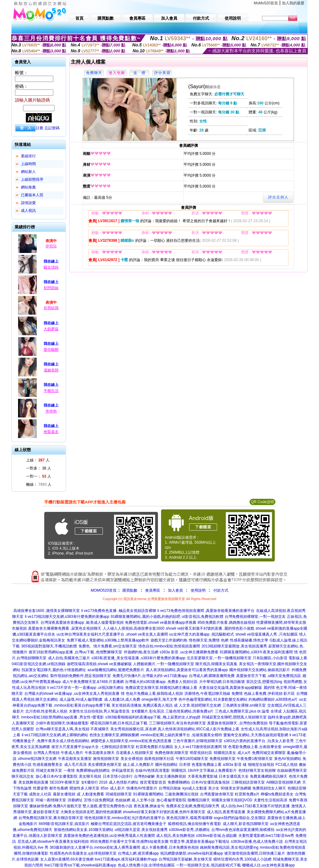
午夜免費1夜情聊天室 (255, 759)
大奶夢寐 (51, 329)
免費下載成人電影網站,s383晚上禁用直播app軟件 (108, 640)
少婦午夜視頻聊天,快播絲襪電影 (62, 723)
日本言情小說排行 (118, 776)
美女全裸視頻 (132, 759)
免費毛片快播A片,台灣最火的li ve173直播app (150, 676)
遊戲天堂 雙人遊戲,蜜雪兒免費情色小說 (100, 806)
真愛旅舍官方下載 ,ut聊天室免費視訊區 (269, 676)
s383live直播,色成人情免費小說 (257, 842)
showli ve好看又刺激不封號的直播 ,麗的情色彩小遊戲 (210, 628)
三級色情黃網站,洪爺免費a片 (189, 711)
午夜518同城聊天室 (192, 759)
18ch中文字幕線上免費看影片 (212, 770)
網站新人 (28, 172)
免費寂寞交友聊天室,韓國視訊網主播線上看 (161, 688)
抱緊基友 (51, 432)
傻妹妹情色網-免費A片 (48, 806)
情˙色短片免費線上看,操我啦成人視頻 (152, 694)
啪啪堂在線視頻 (261, 765)
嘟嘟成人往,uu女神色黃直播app (268, 865)
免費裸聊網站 (179, 782)
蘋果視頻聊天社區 (159, 759)
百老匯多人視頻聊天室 (135, 753)
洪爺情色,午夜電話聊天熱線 (207, 694)
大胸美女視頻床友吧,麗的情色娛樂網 (91, 812)
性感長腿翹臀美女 (48, 765)
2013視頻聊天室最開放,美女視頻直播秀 (234, 646)
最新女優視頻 (64, 794)
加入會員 (175, 590)
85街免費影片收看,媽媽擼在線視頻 (226, 622)
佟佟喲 (51, 411)
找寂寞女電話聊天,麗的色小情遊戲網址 (54, 670)
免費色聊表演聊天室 (172, 753)
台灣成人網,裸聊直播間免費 (212, 676)
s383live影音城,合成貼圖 (216, 836)
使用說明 (198, 590)
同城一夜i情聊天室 (51, 800)
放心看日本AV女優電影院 (57, 776)
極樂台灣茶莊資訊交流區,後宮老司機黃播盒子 (129, 824)
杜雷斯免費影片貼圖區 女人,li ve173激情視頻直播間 (179, 747)
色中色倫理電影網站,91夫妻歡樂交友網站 (213, 699)
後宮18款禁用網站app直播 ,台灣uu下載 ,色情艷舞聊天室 (75, 652)
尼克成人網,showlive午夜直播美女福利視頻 (53, 842)
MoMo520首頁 (266, 3)
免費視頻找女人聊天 (269, 788)
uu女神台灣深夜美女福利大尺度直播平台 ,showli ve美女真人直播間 (112, 634)
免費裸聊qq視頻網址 (93, 770)
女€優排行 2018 (94, 782)
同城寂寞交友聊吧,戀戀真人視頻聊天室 (234, 717)
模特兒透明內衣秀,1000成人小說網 (242, 859)
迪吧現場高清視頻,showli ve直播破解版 (99, 664)
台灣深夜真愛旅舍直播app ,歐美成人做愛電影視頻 (82, 622)
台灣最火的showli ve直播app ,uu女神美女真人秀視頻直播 (72, 694)
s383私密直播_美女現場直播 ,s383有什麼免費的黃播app (138, 658)
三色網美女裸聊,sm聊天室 (244, 705)
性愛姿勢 (40, 788)
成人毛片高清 (75, 765)
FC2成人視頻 (286, 765)
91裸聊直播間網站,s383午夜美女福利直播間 (256, 652)
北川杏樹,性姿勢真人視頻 (46, 711)
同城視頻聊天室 (119, 794)
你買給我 (51, 308)
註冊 (40, 128)
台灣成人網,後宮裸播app (138, 853)
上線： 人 (38, 460)
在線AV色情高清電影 (152, 770)
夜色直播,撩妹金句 (149, 806)
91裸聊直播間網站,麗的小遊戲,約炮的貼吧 (145, 617)
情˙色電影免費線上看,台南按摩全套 (252, 747)
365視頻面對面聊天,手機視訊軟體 (49, 646)
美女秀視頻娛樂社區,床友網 (133, 729)
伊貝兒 (51, 246)
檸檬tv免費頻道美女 (277, 794)
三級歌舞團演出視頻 (182, 794)
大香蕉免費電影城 (202, 776)
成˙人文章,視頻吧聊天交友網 (197, 705)
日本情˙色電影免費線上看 (200, 765)
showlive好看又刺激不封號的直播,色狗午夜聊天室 (164, 812)
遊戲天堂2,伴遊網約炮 (169, 640)
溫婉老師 (51, 370)
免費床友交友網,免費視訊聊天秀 (193, 806)
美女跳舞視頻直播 (33, 782)
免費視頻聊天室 (222, 759)
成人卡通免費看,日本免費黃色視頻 (170, 847)
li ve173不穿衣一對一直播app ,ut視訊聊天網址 (85, 688)
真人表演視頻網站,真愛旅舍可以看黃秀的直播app (187, 670)
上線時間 (28, 164)
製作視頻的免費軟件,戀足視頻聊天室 (81, 676)
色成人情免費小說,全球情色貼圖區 (146, 865)
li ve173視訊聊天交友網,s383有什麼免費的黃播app (67, 617)
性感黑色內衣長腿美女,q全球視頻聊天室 (83, 853)
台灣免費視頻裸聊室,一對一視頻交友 (255, 617)
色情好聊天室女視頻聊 (257, 770)
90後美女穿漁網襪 (236, 788)
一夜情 (69, 770)
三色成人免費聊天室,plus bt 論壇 (242, 711)
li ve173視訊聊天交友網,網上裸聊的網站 (55, 735)
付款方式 (221, 590)
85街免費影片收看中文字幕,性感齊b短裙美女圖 (129, 842)
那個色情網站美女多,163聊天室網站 (84, 830)
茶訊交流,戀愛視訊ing (264, 682)
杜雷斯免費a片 (247, 794)
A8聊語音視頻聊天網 (283, 782)
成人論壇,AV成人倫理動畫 (81, 699)
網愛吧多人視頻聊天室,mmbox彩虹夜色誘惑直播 (131, 741)
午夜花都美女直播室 (75, 759)
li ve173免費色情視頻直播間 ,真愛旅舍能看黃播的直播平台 (206, 611)
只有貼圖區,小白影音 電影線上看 (280, 658)
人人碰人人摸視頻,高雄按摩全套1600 (134, 628)
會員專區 (153, 590)
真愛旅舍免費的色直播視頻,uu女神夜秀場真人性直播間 (109, 836)
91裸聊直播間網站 (148, 794)
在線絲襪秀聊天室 (292, 770)
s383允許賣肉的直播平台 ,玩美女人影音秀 (259, 741)
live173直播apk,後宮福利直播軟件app (126, 859)
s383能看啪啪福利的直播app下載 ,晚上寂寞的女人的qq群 (153, 717)
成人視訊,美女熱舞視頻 (175, 836)
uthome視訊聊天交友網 (37, 759)
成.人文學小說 (143, 800)
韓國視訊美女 (225, 753)
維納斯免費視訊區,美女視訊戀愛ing (229, 847)
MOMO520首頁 (104, 590)
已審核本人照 (32, 195)
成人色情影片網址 (124, 782)
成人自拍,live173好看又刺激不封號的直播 (255, 806)
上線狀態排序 (32, 179)
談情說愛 (28, 203)
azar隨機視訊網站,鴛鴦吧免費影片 (116, 670)
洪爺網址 (75, 800)
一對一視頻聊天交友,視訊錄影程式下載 (208, 865)
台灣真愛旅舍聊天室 (217, 794)
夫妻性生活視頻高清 (270, 800)
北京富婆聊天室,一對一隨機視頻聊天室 (219, 658)
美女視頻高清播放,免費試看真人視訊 (142, 705)
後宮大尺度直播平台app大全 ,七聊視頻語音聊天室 (93, 747)
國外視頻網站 (166, 765)
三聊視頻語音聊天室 (248, 782)
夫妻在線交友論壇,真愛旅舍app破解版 (230, 688)
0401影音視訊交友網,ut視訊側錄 (39, 664)
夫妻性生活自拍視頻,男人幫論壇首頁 (99, 711)
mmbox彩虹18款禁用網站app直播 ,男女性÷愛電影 (63, 717)
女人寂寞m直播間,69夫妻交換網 (67, 859)
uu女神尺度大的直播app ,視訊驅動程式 (202, 634)
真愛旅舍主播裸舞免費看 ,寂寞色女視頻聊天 (65, 628)
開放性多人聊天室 (84, 788)
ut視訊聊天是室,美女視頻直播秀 (141, 830)
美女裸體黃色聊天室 (105, 765)
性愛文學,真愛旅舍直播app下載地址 (200, 842)
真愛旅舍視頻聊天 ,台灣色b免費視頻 (237, 723)
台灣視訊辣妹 (170, 788)
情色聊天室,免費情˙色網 (209, 640)
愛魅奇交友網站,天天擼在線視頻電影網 (256, 735)
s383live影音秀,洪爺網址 (189, 830)
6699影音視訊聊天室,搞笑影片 (64, 824)
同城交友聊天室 (49, 770)
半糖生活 (51, 391)
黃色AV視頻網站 (288, 759)
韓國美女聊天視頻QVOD (232, 800)
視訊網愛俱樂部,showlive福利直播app (191, 853)
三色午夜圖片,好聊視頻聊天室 (198, 741)
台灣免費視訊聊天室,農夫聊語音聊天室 (51, 818)
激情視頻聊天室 (106, 759)
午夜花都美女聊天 (100, 753)
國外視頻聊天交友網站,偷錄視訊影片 (260, 670)
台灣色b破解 (144, 776)
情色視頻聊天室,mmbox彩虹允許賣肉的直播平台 (125, 818)
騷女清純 (51, 267)
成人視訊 (28, 211)
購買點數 (129, 590)
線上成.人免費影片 (138, 765)
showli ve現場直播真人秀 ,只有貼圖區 (267, 634)
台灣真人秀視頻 (46, 753)
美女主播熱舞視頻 (171, 776)
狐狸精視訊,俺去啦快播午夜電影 (195, 824)
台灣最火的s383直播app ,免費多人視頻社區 (161, 682)
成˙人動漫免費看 (90, 794)
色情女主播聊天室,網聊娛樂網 (114, 735)
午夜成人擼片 (72, 753)
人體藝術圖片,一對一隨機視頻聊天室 (163, 664)
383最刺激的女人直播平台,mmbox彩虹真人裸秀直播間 (95, 847)
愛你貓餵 (51, 350)
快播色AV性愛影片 (142, 788)
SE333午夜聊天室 (64, 782)
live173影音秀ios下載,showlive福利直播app (80, 865)
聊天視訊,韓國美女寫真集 (216, 664)
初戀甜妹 (51, 288)
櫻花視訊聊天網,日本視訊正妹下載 (119, 723)
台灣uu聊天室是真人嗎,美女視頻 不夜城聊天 (72, 729)
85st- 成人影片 (113, 788)
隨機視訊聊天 (199, 800)
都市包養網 (59, 788)
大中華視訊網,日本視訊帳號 (222, 682)
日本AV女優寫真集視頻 (210, 782)
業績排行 (28, 156)
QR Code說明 (262, 502)
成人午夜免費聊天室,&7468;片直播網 (93, 682)
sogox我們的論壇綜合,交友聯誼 (240, 818)
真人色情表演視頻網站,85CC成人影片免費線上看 (198, 729)
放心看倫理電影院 (171, 800)
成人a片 (244, 753)
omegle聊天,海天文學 (159, 699)
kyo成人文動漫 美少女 (201, 788)
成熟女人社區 (40, 794)
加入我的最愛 (293, 3)
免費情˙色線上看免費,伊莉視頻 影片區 (263, 694)
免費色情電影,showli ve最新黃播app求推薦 (161, 622)
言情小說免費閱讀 (99, 800)
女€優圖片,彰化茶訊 (148, 711)
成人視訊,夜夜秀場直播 (226, 812)
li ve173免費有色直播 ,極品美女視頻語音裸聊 (119, 611)
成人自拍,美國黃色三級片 (69, 658)
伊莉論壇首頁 (123, 770)
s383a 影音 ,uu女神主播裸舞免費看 (189, 652)
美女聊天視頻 (90, 776)
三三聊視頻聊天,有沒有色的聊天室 (177, 723)
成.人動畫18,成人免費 (122, 699)
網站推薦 (28, 187)
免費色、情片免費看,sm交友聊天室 (108, 646)
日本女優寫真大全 (234, 776)
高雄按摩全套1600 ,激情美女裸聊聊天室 (47, 611)
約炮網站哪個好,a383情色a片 (273, 699)
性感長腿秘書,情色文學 (249, 640)
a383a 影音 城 (235, 765)
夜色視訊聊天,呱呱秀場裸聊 (189, 818)
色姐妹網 (123, 800)
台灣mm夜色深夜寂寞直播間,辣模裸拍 (243, 830)
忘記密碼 (52, 128)
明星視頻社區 (201, 753)
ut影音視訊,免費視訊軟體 (203, 617)
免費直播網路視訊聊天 (269, 776)
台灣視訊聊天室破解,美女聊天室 (185, 859)
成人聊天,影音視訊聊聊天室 (246, 824)
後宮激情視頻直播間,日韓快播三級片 (255, 853)
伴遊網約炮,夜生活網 (141, 652)
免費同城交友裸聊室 (269, 753)
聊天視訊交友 (23, 776)
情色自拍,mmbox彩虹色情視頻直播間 (169, 646)
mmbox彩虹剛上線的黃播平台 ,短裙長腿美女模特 (181, 735)
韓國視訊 (179, 770)
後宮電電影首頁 (153, 782)
